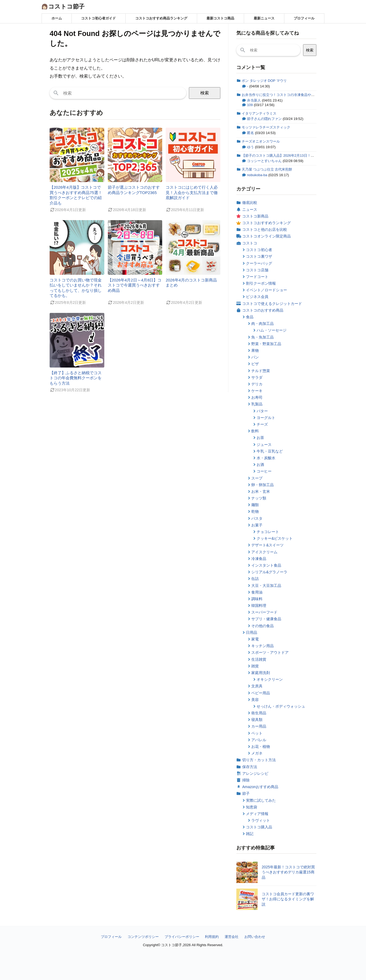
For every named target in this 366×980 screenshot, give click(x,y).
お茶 (260, 438)
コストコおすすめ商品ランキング (161, 18)
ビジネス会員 (257, 297)
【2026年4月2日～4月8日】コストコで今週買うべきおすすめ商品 (135, 285)
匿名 (250, 133)
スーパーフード (264, 612)
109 (250, 105)
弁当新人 (254, 100)
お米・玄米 (261, 491)
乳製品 (257, 404)
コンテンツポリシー (143, 937)
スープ (257, 478)
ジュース (264, 445)
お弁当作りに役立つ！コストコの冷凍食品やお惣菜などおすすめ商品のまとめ (302, 95)
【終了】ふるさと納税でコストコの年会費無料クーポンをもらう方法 (76, 378)
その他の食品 (262, 626)
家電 (255, 639)
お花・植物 (261, 747)
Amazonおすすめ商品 (260, 787)
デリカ (257, 384)
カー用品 (259, 726)
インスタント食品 (266, 565)
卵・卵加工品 (262, 485)
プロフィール (304, 18)
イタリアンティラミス (259, 113)
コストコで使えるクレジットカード (272, 304)
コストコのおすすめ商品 (263, 310)
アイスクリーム (264, 552)
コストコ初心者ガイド (98, 18)
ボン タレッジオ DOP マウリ (264, 81)
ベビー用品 (261, 693)
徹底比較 (250, 203)
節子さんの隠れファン (264, 119)
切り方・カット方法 (259, 760)
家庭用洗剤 (261, 673)
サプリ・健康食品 (266, 619)
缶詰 (255, 579)
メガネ (257, 753)
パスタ (257, 518)
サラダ (257, 377)
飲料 (255, 431)
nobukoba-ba (257, 175)
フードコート (257, 277)
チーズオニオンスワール (261, 141)
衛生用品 (259, 713)
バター (262, 411)
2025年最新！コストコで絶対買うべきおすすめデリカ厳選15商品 (288, 872)
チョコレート (268, 532)
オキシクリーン (270, 679)
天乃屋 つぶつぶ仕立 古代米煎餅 (267, 169)
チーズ (262, 424)
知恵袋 (252, 807)
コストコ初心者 (259, 250)
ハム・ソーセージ (272, 330)
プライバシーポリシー (182, 937)
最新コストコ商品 (220, 18)
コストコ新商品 (255, 216)
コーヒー (264, 471)
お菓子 (257, 525)
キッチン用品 (262, 646)
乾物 (255, 511)
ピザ (255, 364)
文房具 (257, 686)
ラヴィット (261, 820)
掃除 (246, 780)
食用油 (257, 592)
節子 (246, 793)
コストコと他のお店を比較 (265, 229)
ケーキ (257, 391)
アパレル (259, 740)
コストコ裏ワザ (259, 256)
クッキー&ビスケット (275, 538)
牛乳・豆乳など (270, 451)
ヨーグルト (266, 418)
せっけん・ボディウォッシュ (281, 706)
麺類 (255, 505)
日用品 (252, 632)
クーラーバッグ (259, 263)
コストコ (250, 243)
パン (255, 357)
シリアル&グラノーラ (269, 572)
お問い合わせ (255, 937)
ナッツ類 (259, 498)
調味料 (257, 599)
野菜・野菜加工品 (266, 344)
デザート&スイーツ (267, 545)
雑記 (250, 834)
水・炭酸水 (266, 458)
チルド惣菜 (261, 371)
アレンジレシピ (255, 773)
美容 (255, 700)
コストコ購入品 (259, 827)
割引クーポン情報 (261, 283)
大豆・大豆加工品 (266, 586)
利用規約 (212, 937)
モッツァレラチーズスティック (266, 127)
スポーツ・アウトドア (270, 652)
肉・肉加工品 (262, 324)
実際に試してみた (261, 800)
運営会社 (232, 937)
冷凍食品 (259, 559)
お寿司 (257, 397)
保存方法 (250, 767)
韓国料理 (259, 606)
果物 (255, 350)
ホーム (57, 18)
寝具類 (257, 720)
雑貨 (255, 666)
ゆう (250, 147)
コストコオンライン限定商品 (266, 236)
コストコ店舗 (257, 270)
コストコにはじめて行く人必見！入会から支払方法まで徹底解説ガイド (192, 192)
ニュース (250, 209)
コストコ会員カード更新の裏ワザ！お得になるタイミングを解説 (288, 899)
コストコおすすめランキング (266, 223)
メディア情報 (257, 814)
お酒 (260, 465)
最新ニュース (264, 18)
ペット (257, 733)
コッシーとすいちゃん (264, 161)
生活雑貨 (259, 659)
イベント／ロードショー (266, 290)
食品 (250, 317)
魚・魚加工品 (262, 337)
